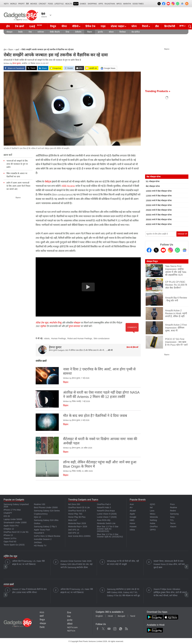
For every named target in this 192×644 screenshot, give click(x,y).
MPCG (119, 4)
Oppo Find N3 (10, 542)
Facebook (98, 628)
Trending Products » (158, 91)
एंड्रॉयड (43, 326)
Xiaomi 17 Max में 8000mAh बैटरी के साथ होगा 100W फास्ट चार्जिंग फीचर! (29, 591)
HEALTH (69, 4)
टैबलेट (20, 32)
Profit (21, 4)
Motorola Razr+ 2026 (78, 527)
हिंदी (27, 4)
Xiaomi (173, 527)
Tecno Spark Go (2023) (14, 545)
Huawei (133, 527)
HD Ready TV (40, 546)
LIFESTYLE (59, 4)
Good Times (138, 4)
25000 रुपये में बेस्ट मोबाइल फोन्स (159, 210)
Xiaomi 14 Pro (10, 538)
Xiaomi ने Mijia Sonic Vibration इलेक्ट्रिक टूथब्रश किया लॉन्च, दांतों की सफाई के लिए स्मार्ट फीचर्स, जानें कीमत (170, 592)
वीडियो (75, 26)
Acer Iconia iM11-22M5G (79, 536)
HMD (132, 520)
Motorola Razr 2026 (77, 523)
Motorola (154, 517)
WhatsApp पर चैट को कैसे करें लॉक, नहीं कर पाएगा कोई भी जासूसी (123, 563)
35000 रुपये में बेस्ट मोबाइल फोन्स (159, 220)
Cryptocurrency (41, 514)
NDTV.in (71, 631)
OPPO (153, 530)
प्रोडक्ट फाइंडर (117, 26)
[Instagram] (170, 250)
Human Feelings (58, 338)
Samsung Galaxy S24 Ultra (46, 520)
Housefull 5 (39, 533)
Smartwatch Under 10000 (15, 522)
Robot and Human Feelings (80, 338)
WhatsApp (121, 628)
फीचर (64, 26)
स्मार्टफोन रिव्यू (55, 323)
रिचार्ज (145, 26)
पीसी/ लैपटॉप (55, 32)
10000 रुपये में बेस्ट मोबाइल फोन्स (159, 191)
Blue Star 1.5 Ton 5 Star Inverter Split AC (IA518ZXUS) (108, 529)
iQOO (152, 504)
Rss (126, 628)
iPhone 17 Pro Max (12, 510)
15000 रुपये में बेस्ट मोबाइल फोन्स (159, 200)
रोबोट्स (48, 181)
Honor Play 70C (75, 514)
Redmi (173, 511)
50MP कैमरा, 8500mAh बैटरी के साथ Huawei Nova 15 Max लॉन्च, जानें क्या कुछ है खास (169, 564)
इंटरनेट (100, 32)
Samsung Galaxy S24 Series (47, 511)
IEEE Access (69, 186)
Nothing (153, 520)
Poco (172, 504)
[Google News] (184, 250)
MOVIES (34, 4)
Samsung (174, 514)
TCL (172, 520)
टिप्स (67, 32)
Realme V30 (39, 504)
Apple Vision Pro (11, 526)
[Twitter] (156, 250)
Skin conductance (102, 338)
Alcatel (133, 511)
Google (133, 517)
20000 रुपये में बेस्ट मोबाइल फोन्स (159, 205)
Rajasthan (110, 4)
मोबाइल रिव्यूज (152, 261)
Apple (132, 514)
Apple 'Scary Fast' (42, 530)
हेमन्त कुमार (17, 63)
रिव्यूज (53, 26)
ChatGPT (8, 513)
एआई (36, 26)
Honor (132, 523)
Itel (151, 507)
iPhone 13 (8, 535)
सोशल (111, 32)
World (13, 4)
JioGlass (38, 542)
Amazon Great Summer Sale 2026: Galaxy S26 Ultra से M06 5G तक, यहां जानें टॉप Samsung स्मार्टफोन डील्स (77, 564)
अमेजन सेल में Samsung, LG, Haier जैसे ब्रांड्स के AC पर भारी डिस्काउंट (28, 563)
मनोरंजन (41, 32)
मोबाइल (9, 32)
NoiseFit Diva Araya (106, 511)
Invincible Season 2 (43, 539)
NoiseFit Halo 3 (104, 507)
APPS (101, 4)
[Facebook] (149, 250)
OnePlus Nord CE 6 (77, 511)
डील (157, 26)
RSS (42, 612)
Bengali (121, 616)
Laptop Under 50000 (13, 519)
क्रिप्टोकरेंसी (170, 26)
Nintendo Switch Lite (106, 523)
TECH (76, 4)
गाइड (103, 26)
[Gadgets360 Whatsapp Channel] (177, 250)
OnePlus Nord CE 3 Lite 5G (16, 532)
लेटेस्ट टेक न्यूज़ (42, 323)
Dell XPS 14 (74, 533)
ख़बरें (17, 50)
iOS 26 (7, 516)
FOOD (50, 4)
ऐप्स (30, 32)
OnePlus (154, 527)
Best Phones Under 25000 (46, 507)
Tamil (133, 616)
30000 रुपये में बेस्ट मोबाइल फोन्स (159, 215)
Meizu (153, 514)
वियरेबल (122, 32)
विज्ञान (90, 32)
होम (8, 26)
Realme (174, 507)
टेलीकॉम (78, 32)
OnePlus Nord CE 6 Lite (79, 507)
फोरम (134, 26)
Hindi (110, 616)
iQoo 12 (37, 517)
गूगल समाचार (74, 326)
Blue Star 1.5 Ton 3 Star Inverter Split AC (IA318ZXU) (110, 535)
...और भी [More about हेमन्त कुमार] (109, 350)
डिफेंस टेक (90, 26)
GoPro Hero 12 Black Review (47, 536)
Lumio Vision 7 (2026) (107, 517)
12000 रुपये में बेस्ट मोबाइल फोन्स (159, 196)
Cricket (43, 4)
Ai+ (131, 507)
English (99, 616)
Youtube (109, 628)
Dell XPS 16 (74, 530)
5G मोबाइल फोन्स (153, 181)
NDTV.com (72, 627)
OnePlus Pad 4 (104, 504)
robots (47, 338)
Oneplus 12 (9, 529)
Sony (172, 517)
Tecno (173, 523)
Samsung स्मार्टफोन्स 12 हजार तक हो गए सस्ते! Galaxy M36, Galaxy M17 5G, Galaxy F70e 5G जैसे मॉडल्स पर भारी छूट (124, 592)
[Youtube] (163, 250)
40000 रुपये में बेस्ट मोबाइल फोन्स (159, 224)
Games (83, 4)
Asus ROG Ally (104, 520)
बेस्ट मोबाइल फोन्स (153, 186)
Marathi (127, 4)
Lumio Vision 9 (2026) (107, 514)
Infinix (132, 530)
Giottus (37, 523)
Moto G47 (73, 520)
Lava (152, 511)
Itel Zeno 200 (74, 504)
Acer (132, 504)
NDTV (6, 4)
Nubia (153, 523)
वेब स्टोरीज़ (136, 32)
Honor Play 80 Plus (77, 517)
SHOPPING (92, 4)
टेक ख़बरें (19, 26)
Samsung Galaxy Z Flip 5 (45, 527)
